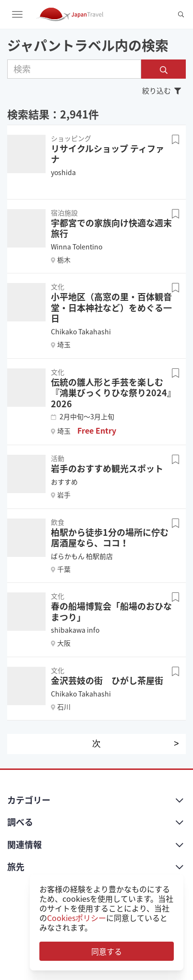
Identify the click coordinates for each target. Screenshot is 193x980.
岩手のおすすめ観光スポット (107, 468)
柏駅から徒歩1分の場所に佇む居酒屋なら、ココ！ (110, 538)
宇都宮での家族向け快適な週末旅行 (111, 228)
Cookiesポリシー (77, 918)
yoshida (63, 172)
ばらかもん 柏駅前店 (82, 556)
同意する (107, 951)
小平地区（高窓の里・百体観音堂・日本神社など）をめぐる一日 (111, 307)
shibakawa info (75, 630)
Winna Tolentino (77, 247)
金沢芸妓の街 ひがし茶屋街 (107, 680)
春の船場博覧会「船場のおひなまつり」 (111, 612)
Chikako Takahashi (81, 331)
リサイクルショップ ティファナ (108, 154)
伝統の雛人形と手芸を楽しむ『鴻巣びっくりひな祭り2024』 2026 (113, 393)
